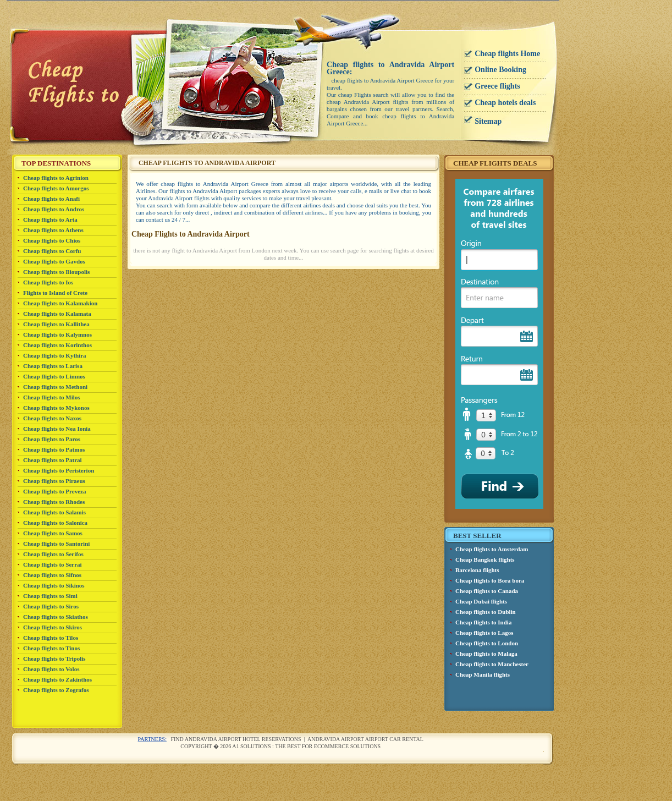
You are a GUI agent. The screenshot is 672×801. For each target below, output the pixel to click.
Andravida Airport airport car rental (365, 739)
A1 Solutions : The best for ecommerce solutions (306, 746)
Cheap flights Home (507, 54)
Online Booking (500, 70)
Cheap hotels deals (505, 103)
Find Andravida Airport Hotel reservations (236, 739)
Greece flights (497, 86)
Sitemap (488, 121)
